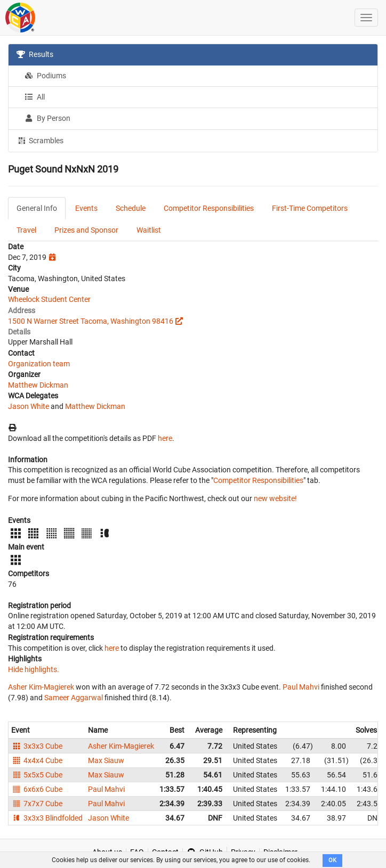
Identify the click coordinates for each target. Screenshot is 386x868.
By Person (47, 118)
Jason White (29, 406)
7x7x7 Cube (37, 804)
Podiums (45, 76)
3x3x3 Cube (37, 746)
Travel (26, 230)
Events (86, 208)
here (165, 438)
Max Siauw (106, 760)
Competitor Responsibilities (209, 208)
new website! (275, 498)
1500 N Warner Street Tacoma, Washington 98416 (91, 321)
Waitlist (149, 230)
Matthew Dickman (38, 385)
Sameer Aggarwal (74, 698)
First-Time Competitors (310, 208)
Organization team (39, 364)
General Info (37, 208)
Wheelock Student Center (49, 299)
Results (35, 54)
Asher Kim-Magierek (41, 687)
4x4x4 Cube (37, 760)
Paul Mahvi (301, 687)
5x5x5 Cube (37, 775)
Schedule (131, 208)
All (35, 97)
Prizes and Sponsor (86, 230)
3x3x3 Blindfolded (47, 818)
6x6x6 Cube (37, 789)
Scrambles (40, 140)
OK (332, 860)
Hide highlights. (34, 669)
